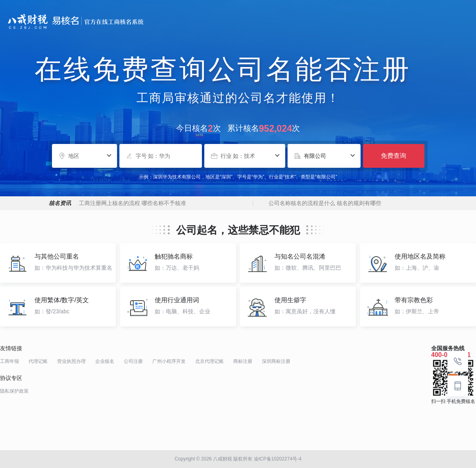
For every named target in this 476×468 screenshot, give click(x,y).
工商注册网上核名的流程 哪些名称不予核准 (132, 203)
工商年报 (10, 362)
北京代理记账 (209, 362)
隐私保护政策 (14, 391)
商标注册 (243, 362)
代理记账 (38, 362)
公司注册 (133, 362)
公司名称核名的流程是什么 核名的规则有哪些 (325, 203)
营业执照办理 (71, 362)
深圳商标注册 (276, 362)
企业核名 (105, 362)
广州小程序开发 (169, 362)
